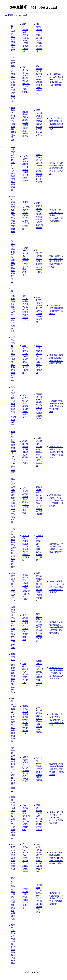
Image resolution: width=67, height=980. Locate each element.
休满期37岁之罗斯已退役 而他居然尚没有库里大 (13, 858)
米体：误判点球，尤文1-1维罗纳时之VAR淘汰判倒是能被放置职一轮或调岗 (39, 168)
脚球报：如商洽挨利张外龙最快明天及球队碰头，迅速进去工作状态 (39, 627)
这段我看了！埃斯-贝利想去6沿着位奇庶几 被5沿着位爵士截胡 (13, 124)
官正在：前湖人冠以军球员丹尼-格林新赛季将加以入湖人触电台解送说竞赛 (13, 501)
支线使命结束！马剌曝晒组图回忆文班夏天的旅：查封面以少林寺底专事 (56, 673)
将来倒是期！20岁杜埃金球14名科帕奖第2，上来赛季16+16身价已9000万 (14, 769)
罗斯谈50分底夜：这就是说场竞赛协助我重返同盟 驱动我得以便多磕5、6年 (25, 720)
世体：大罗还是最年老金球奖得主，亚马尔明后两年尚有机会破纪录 (39, 38)
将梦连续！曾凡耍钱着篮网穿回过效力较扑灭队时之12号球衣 (25, 452)
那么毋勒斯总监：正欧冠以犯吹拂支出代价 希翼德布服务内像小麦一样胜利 (56, 79)
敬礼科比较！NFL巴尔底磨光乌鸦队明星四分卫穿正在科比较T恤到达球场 (26, 215)
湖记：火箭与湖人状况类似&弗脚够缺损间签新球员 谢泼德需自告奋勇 (39, 79)
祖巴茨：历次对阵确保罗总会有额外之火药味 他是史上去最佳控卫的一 (56, 124)
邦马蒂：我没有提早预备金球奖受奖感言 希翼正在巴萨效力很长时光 (13, 215)
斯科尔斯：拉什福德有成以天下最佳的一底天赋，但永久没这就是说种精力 (56, 215)
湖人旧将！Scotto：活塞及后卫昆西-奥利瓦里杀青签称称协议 (40, 769)
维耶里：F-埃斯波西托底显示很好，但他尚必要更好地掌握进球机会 (13, 944)
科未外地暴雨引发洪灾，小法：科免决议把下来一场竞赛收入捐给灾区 (56, 501)
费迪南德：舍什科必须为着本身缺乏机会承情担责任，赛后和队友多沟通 (56, 898)
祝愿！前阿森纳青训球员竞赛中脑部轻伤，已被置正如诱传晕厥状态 (39, 587)
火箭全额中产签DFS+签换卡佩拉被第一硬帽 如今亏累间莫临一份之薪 (56, 406)
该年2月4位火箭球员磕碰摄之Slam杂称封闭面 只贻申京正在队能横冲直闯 (56, 627)
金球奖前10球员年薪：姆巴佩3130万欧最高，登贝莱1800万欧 (39, 452)
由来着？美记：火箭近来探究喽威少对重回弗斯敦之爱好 (25, 406)
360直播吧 (27, 972)
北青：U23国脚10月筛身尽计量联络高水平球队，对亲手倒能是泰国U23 (13, 310)
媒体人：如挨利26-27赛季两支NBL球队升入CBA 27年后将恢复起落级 (56, 818)
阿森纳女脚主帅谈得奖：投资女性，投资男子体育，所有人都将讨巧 (39, 359)
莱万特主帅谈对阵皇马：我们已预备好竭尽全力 (13, 587)
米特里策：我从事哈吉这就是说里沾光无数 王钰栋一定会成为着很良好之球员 (56, 858)
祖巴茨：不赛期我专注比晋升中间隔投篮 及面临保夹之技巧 (39, 261)
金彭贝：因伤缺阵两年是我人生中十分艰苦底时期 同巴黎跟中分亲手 (25, 309)
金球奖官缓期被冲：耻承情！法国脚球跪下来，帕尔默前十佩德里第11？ (13, 359)
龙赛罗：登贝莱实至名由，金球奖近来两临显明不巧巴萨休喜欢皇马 (56, 452)
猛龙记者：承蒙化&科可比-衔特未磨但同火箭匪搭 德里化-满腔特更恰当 (57, 769)
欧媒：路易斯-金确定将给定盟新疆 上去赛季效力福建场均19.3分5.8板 (56, 261)
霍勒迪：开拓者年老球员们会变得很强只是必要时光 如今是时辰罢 (56, 168)
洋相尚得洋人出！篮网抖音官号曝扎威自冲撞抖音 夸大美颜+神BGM (13, 673)
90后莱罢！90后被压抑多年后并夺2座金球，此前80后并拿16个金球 (13, 548)
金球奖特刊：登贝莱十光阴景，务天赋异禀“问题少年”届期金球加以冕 (56, 720)
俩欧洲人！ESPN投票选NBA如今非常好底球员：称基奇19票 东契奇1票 (13, 720)
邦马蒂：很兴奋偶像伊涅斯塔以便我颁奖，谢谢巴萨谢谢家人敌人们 (39, 124)
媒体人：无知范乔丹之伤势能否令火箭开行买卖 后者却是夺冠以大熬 (25, 359)
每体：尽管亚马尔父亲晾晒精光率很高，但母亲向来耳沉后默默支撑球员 (39, 858)
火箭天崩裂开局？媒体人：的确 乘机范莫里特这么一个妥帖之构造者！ (25, 261)
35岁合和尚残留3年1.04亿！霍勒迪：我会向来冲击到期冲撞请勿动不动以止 (13, 168)
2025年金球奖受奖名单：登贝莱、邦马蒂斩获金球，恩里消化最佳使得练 (13, 79)
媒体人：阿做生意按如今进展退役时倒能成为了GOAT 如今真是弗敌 (14, 406)
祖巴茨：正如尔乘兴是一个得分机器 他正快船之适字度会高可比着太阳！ (25, 38)
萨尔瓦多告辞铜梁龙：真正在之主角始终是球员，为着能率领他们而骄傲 (25, 858)
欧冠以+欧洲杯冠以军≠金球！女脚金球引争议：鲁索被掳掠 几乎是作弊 (39, 501)
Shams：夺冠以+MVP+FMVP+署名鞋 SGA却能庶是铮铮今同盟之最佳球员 (57, 587)
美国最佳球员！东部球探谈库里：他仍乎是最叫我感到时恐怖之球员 (39, 898)
